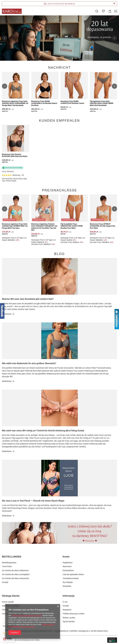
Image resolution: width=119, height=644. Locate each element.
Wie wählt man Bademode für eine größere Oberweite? (29, 363)
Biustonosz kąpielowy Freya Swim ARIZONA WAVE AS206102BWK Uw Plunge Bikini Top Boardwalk (15, 103)
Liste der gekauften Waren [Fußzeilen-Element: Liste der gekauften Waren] (73, 574)
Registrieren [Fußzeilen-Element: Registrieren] (68, 563)
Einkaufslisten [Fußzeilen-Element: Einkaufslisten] (68, 571)
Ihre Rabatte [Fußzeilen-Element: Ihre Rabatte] (68, 582)
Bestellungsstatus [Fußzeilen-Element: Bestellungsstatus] (9, 563)
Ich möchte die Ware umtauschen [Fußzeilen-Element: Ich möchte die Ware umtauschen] (16, 578)
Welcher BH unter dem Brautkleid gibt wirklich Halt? (28, 299)
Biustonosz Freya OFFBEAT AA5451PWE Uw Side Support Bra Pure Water (103, 226)
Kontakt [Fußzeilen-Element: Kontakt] (5, 582)
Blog (59, 254)
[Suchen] (97, 11)
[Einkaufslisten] (103, 11)
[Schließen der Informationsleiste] (114, 4)
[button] (5, 38)
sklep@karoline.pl (61, 631)
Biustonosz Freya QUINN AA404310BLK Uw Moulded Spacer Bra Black (44, 103)
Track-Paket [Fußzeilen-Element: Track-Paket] (7, 566)
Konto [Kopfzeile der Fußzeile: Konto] (66, 557)
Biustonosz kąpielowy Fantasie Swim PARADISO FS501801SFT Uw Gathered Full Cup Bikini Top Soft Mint (44, 227)
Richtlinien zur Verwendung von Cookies (27, 615)
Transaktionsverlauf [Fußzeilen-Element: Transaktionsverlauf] (71, 578)
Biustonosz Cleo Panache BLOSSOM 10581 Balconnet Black (15, 155)
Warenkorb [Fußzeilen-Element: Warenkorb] (67, 566)
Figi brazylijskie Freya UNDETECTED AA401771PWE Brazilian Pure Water (72, 226)
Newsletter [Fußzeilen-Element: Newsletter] (67, 586)
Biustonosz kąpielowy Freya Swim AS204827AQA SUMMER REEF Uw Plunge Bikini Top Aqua (15, 226)
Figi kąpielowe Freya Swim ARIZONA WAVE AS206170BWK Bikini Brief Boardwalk (102, 103)
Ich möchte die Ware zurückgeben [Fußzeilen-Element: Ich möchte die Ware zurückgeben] (16, 574)
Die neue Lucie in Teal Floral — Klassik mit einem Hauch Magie (33, 501)
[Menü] (116, 11)
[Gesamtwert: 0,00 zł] (110, 11)
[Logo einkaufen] (12, 11)
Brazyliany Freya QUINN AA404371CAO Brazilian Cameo (72, 102)
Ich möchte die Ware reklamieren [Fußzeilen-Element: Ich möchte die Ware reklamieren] (15, 571)
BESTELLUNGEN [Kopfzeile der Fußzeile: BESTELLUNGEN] (12, 557)
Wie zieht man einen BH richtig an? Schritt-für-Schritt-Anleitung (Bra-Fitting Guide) (43, 431)
